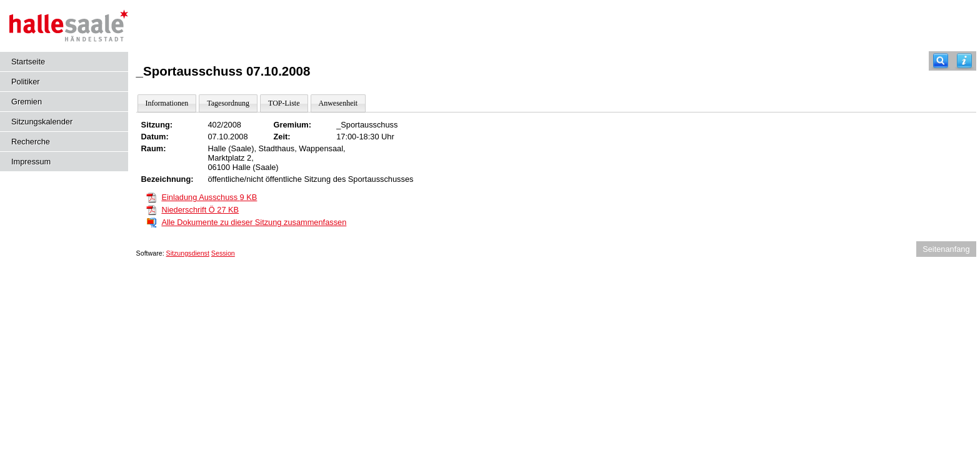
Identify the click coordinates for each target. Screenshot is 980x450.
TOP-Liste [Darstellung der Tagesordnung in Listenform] (284, 103)
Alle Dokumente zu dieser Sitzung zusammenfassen (254, 222)
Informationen (167, 103)
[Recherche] (941, 61)
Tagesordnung (228, 103)
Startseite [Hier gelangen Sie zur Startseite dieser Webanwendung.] (28, 62)
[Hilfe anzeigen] (964, 61)
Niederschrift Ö (200, 210)
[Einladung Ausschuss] (151, 197)
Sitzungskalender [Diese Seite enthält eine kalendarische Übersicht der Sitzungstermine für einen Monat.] (42, 122)
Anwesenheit (338, 103)
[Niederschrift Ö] (151, 209)
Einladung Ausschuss (209, 197)
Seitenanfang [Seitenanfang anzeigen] (946, 249)
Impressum (31, 162)
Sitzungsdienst (188, 253)
